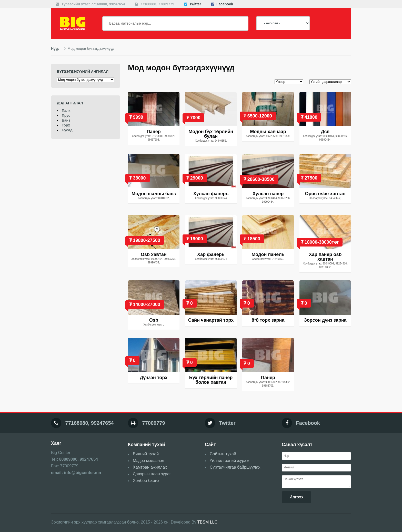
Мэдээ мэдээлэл (148, 461)
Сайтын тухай (223, 454)
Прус (66, 115)
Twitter (195, 4)
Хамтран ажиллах (150, 467)
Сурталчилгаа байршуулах (235, 467)
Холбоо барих (146, 481)
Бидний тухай (146, 454)
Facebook (225, 4)
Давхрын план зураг (152, 474)
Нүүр (55, 48)
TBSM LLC (207, 522)
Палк (66, 111)
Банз (66, 120)
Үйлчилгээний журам (229, 461)
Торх (66, 125)
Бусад (67, 130)
